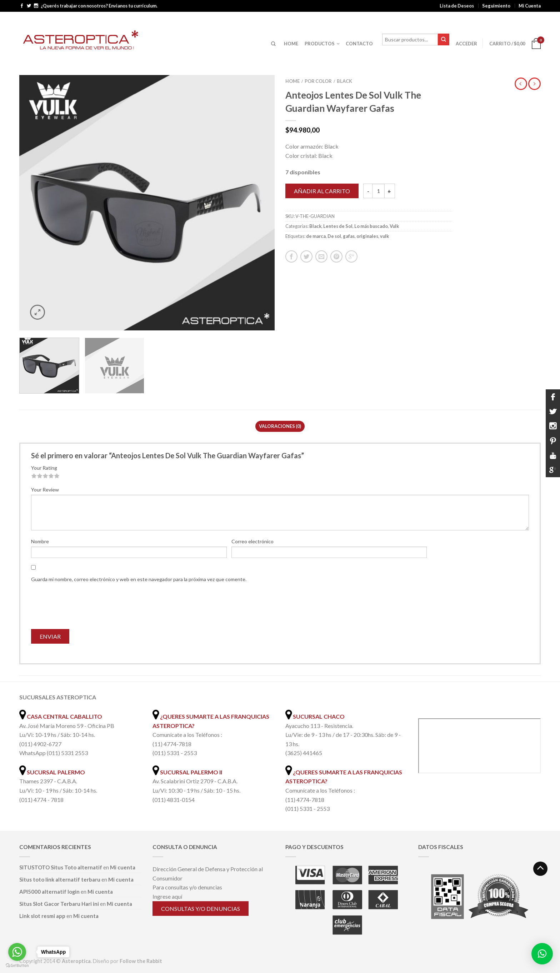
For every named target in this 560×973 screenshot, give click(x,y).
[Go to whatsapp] (17, 952)
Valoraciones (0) (280, 426)
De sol (334, 236)
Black (344, 81)
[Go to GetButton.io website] (17, 966)
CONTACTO (359, 44)
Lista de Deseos (457, 6)
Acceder (466, 44)
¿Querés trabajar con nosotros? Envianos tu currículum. (99, 6)
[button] (542, 954)
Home (292, 81)
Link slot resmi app (42, 916)
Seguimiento (496, 6)
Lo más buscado (371, 226)
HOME (291, 44)
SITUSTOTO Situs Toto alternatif (61, 867)
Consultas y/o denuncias (201, 909)
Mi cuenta (123, 867)
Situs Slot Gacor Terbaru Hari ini (59, 904)
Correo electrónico (252, 541)
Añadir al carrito (322, 191)
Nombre (40, 541)
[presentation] (85, 608)
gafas (349, 236)
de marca (316, 236)
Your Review (45, 490)
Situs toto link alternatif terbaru (60, 879)
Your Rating (44, 468)
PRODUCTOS (320, 44)
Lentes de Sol (338, 226)
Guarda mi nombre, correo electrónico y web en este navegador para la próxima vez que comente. (139, 579)
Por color (318, 81)
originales (367, 236)
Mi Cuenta (530, 6)
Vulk (394, 226)
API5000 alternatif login (49, 892)
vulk (384, 236)
